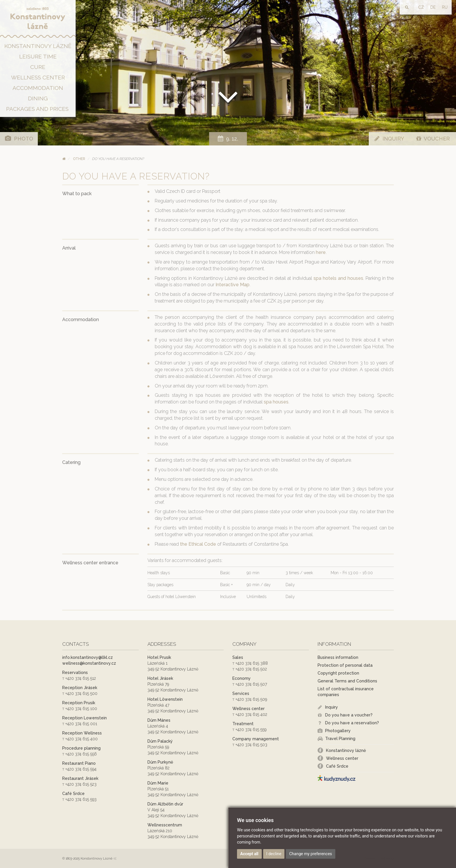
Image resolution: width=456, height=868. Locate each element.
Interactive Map (233, 285)
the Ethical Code (199, 544)
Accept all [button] (249, 854)
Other (79, 159)
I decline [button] (274, 854)
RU (445, 7)
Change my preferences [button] (310, 854)
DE (433, 7)
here (321, 252)
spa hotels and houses (338, 278)
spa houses (276, 402)
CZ (421, 7)
